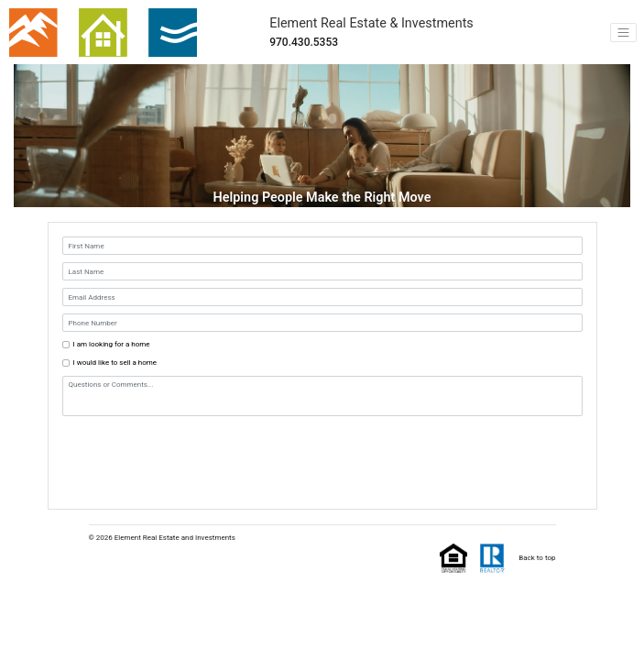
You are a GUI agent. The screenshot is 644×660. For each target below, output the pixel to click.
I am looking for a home (112, 344)
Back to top (537, 558)
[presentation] (174, 452)
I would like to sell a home (115, 363)
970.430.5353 (304, 42)
